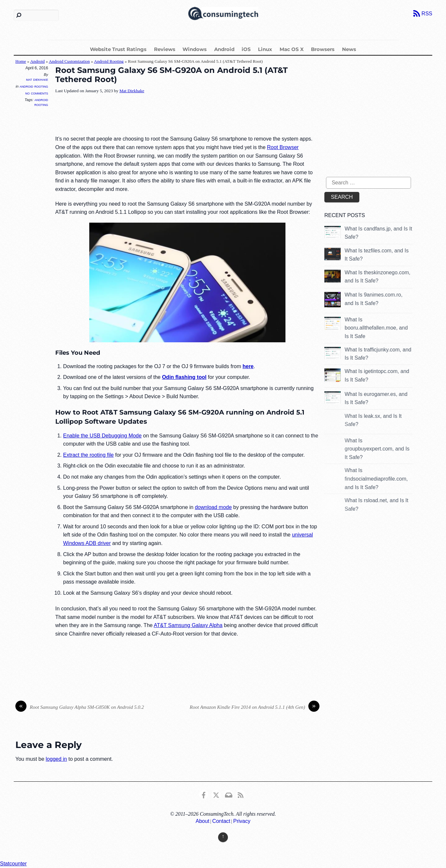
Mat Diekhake (37, 79)
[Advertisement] (174, 115)
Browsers (323, 49)
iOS (246, 49)
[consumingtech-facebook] (204, 794)
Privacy (242, 821)
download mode (213, 507)
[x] (216, 794)
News (349, 49)
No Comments (37, 93)
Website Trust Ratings (118, 49)
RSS (427, 14)
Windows (195, 49)
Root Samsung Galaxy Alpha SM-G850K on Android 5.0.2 (80, 707)
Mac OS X (292, 49)
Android (224, 49)
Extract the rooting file (88, 455)
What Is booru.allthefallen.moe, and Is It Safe (376, 328)
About (202, 821)
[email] (228, 794)
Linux (265, 49)
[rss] (241, 794)
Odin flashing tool (184, 377)
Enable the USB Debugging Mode (102, 436)
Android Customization (69, 61)
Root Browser (283, 147)
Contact (221, 821)
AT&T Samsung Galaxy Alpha (188, 625)
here (248, 366)
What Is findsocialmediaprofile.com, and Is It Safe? (376, 479)
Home (21, 61)
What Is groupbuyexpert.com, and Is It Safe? (377, 449)
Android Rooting (109, 61)
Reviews (165, 49)
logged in (56, 759)
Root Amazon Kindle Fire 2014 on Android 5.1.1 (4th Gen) (255, 707)
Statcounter (13, 864)
